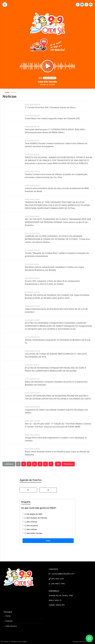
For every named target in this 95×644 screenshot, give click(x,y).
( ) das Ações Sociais (32, 533)
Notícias (9, 621)
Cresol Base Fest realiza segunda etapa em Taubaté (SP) (52, 118)
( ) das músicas (30, 522)
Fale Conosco (11, 626)
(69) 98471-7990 (57, 584)
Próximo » (68, 464)
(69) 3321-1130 (56, 579)
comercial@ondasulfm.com (61, 574)
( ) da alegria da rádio (32, 514)
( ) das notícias (30, 529)
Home (7, 93)
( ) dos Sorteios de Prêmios (35, 518)
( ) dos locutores (30, 525)
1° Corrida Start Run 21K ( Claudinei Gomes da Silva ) (50, 107)
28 (58, 464)
